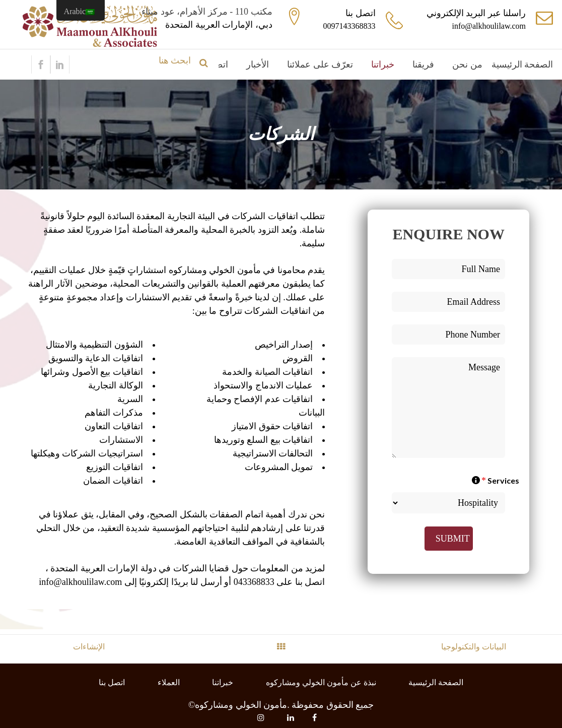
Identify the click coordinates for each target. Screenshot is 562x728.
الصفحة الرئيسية (436, 682)
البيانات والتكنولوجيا (474, 647)
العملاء (169, 682)
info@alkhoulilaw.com (489, 26)
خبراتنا (223, 682)
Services (496, 480)
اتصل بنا (112, 682)
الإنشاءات (89, 647)
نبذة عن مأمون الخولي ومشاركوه (321, 682)
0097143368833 (349, 26)
